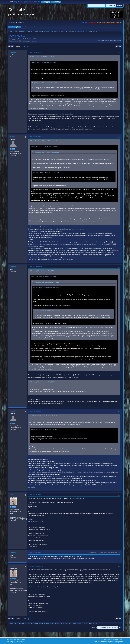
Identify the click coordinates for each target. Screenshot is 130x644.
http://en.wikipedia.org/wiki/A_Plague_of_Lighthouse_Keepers (48, 587)
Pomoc (105, 640)
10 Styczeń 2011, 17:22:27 (35, 137)
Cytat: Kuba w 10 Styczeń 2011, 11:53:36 (46, 83)
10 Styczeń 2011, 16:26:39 (35, 52)
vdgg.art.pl (92, 22)
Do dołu (11, 47)
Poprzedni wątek (103, 41)
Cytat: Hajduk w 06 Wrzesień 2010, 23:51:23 (45, 62)
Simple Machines (21, 640)
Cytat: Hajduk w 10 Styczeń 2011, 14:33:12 (44, 57)
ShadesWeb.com (21, 642)
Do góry (11, 619)
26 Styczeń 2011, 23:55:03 (35, 553)
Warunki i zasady (113, 640)
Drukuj (119, 47)
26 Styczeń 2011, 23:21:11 (35, 495)
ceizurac (13, 495)
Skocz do (94, 627)
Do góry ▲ (121, 640)
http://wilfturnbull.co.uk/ (35, 522)
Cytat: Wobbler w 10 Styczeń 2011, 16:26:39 (44, 141)
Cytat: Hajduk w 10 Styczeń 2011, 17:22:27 (44, 271)
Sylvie (85, 31)
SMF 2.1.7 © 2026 (11, 640)
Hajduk (13, 137)
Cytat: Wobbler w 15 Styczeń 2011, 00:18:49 (44, 415)
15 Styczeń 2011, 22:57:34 (35, 411)
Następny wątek (116, 41)
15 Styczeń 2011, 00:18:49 (35, 267)
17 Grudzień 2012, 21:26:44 (35, 566)
